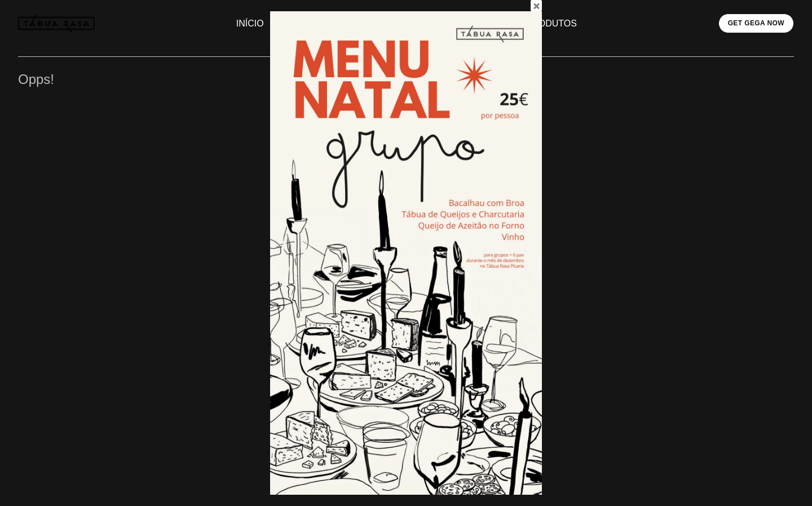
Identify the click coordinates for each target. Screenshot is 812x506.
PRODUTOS (551, 23)
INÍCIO (250, 23)
